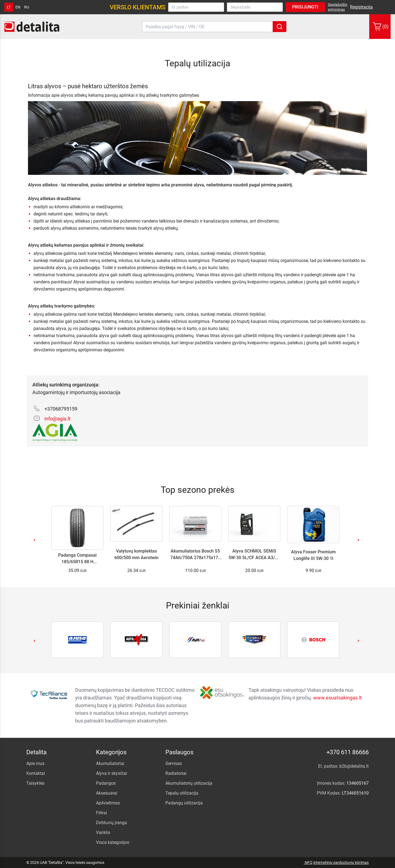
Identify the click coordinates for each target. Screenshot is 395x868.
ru (27, 7)
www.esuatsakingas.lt (338, 698)
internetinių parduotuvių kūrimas (341, 863)
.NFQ (308, 863)
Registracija (361, 7)
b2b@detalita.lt (354, 766)
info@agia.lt (57, 419)
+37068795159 (61, 409)
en (18, 7)
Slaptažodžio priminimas (338, 7)
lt (9, 7)
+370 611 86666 (348, 752)
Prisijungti (305, 7)
